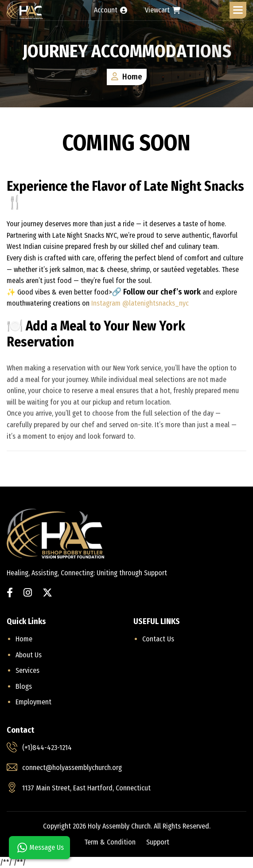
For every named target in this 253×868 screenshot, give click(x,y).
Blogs (24, 686)
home (24, 639)
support (158, 842)
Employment (33, 702)
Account (111, 10)
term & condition (110, 842)
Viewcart (163, 10)
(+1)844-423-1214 (47, 748)
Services (27, 670)
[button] (238, 10)
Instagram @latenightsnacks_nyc (139, 304)
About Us (29, 655)
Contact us (158, 639)
